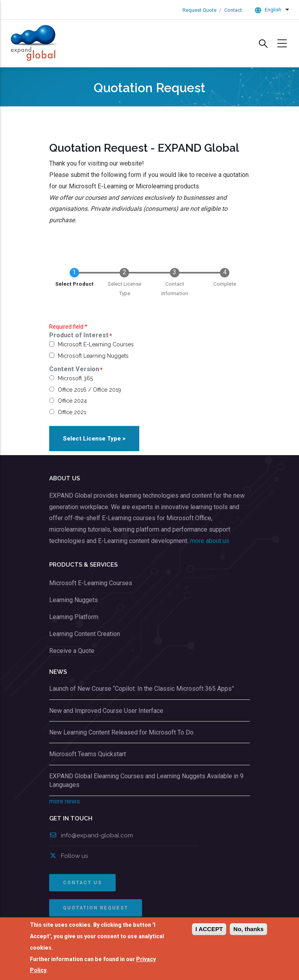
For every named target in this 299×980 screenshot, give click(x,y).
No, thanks (248, 929)
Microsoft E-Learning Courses (96, 344)
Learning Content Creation (85, 634)
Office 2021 (72, 412)
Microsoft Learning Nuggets (93, 356)
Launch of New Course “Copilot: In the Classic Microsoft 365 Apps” (142, 689)
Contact (233, 10)
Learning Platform (74, 617)
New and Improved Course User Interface (106, 711)
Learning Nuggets (74, 600)
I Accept (209, 929)
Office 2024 (72, 401)
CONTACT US (82, 883)
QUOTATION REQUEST (96, 908)
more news (65, 801)
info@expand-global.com (91, 835)
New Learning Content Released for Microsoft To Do (121, 732)
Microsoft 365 (75, 378)
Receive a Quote (72, 651)
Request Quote (199, 10)
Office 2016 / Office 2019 (90, 390)
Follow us (68, 856)
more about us (210, 541)
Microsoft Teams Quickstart (88, 754)
